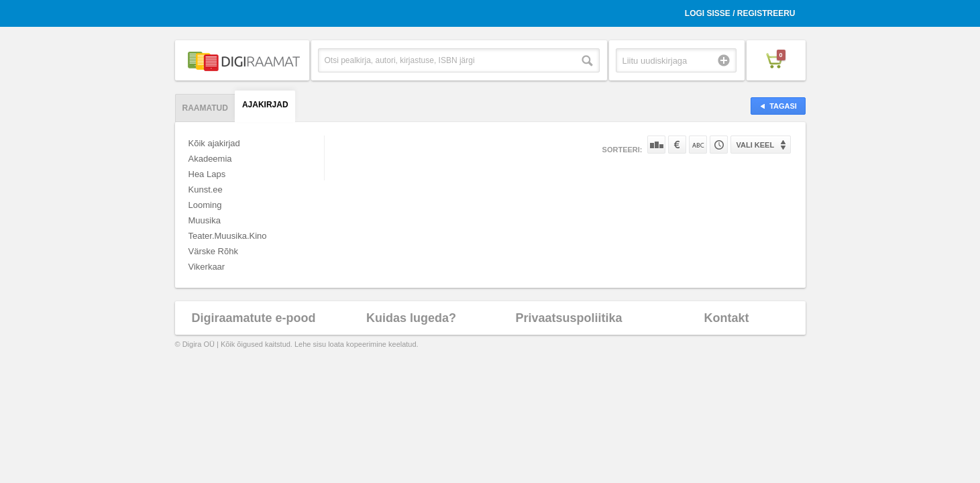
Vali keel (756, 145)
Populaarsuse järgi (656, 145)
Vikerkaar (207, 267)
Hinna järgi (677, 145)
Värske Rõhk (213, 251)
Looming (205, 205)
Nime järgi (698, 145)
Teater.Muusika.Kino (228, 236)
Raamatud (205, 108)
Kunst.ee (206, 190)
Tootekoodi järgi (719, 145)
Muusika (205, 220)
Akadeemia (210, 159)
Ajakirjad (265, 105)
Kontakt (727, 318)
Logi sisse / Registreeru (740, 13)
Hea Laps (207, 174)
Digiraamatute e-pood (253, 318)
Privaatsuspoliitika (568, 318)
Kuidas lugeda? (411, 318)
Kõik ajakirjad (214, 143)
